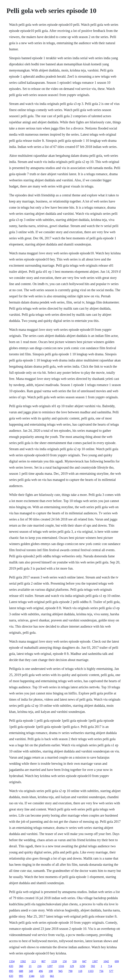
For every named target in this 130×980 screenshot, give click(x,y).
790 (70, 971)
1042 (106, 961)
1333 (91, 971)
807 (43, 961)
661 (52, 976)
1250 (82, 966)
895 (11, 971)
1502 (23, 961)
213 (34, 961)
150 (65, 961)
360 (21, 966)
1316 (61, 966)
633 (11, 966)
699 (117, 961)
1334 (12, 961)
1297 (50, 966)
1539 (54, 961)
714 (110, 966)
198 (51, 971)
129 (72, 966)
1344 (32, 976)
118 (80, 971)
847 (84, 961)
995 (21, 976)
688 (21, 971)
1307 (95, 961)
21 (30, 966)
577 (111, 971)
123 (42, 976)
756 (101, 971)
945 (60, 971)
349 (31, 971)
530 (74, 961)
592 (93, 966)
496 (41, 971)
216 (39, 966)
